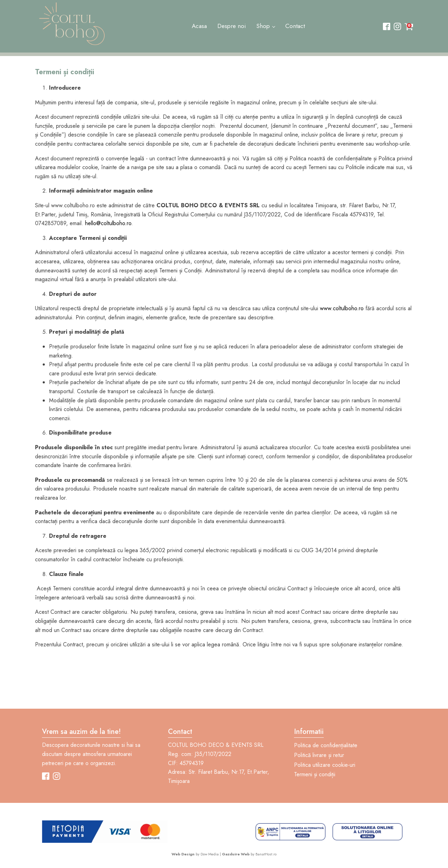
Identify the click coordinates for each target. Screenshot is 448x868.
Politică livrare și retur (319, 755)
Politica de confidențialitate (326, 745)
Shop (263, 26)
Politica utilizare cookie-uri (325, 765)
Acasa (199, 26)
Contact (295, 26)
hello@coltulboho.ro (108, 223)
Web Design (183, 854)
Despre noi (232, 26)
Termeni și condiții (315, 774)
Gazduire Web (236, 854)
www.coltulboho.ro (342, 308)
